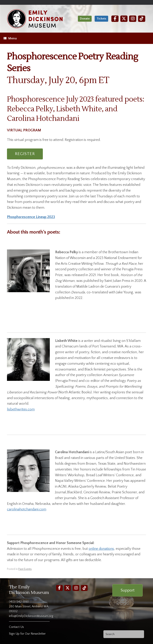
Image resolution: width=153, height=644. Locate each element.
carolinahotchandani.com (27, 509)
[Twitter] (124, 19)
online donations (101, 549)
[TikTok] (142, 19)
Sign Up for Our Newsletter (27, 634)
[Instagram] (133, 19)
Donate (85, 19)
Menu (10, 38)
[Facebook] (115, 19)
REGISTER (25, 154)
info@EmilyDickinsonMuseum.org (31, 616)
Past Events (25, 569)
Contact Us (16, 627)
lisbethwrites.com (21, 409)
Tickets (101, 19)
